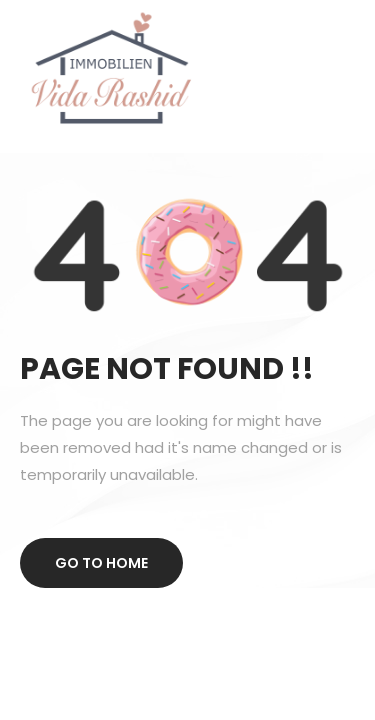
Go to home (101, 563)
